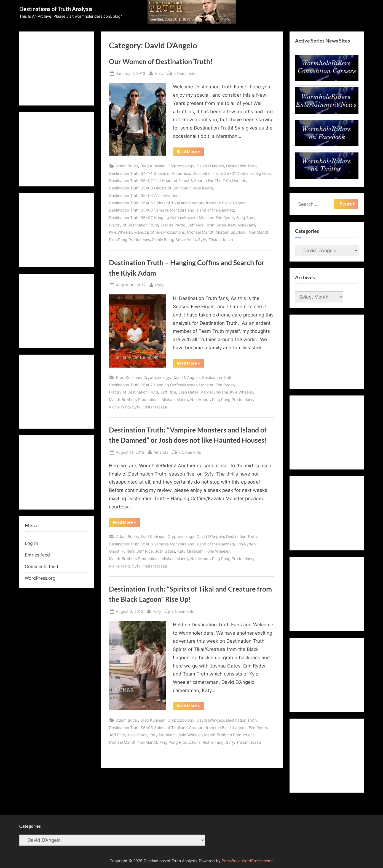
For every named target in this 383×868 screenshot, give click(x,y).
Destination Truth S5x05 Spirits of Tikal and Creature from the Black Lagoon (178, 203)
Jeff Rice (195, 225)
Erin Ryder (225, 217)
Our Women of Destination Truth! (161, 61)
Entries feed (37, 555)
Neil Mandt (259, 232)
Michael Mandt (200, 232)
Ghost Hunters (122, 551)
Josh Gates (216, 225)
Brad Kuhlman (153, 166)
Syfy (202, 240)
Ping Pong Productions (129, 240)
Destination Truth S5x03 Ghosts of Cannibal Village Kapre (161, 188)
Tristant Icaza (221, 240)
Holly (159, 73)
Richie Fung (163, 240)
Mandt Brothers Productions (160, 232)
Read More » (190, 152)
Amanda (161, 452)
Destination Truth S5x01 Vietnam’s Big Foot (231, 173)
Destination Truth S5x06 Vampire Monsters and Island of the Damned (172, 210)
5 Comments (185, 73)
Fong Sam (245, 217)
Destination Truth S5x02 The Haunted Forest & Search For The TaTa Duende (178, 180)
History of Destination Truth (133, 225)
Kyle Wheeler (120, 232)
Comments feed (41, 566)
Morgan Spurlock (231, 232)
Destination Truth (241, 166)
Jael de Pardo (173, 225)
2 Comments (190, 452)
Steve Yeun (186, 240)
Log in (31, 543)
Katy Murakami (242, 225)
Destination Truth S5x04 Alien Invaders (144, 195)
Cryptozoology (181, 166)
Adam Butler (127, 166)
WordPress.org (40, 578)
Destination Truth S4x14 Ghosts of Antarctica (150, 173)
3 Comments (183, 611)
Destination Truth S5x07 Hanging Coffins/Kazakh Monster (161, 217)
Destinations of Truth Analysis (56, 9)
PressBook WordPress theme (248, 861)
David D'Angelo (210, 166)
